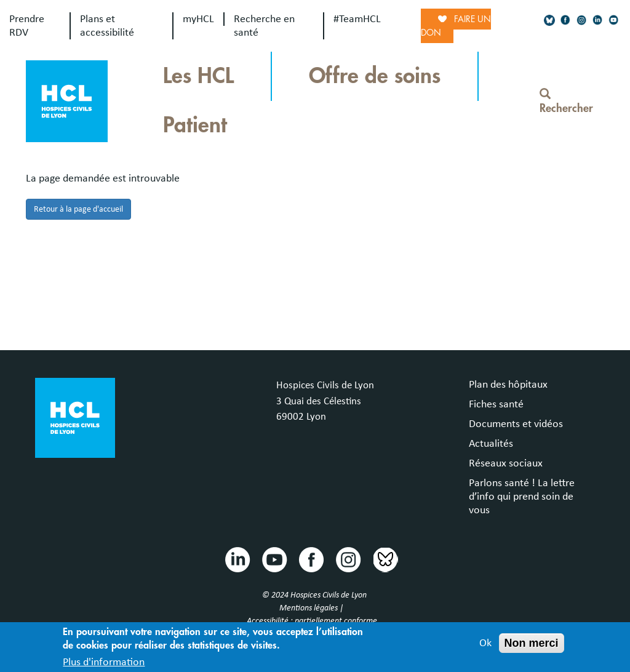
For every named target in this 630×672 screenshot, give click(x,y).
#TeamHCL (357, 19)
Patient (195, 125)
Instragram (348, 559)
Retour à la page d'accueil (78, 209)
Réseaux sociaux (506, 463)
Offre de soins (375, 76)
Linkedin (237, 559)
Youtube (274, 559)
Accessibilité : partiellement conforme (312, 621)
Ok (485, 647)
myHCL (198, 19)
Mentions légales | (312, 608)
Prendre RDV (27, 26)
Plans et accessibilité (107, 26)
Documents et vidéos (516, 424)
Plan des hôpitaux (508, 385)
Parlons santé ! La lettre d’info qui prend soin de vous (522, 497)
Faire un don (456, 26)
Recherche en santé (264, 26)
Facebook (311, 559)
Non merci (532, 647)
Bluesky (385, 559)
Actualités (491, 444)
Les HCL (198, 76)
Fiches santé (496, 404)
